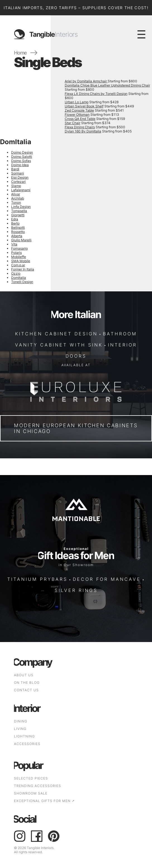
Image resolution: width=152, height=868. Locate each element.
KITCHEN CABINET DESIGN (56, 334)
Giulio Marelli (21, 240)
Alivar (16, 194)
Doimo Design (22, 152)
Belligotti (18, 228)
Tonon (16, 202)
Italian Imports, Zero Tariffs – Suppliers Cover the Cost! (76, 8)
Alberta (17, 236)
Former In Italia (23, 269)
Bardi (15, 169)
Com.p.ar (18, 265)
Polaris (16, 253)
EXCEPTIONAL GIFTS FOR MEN (44, 801)
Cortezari (18, 182)
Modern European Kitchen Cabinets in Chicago (76, 428)
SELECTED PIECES (31, 778)
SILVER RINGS (76, 590)
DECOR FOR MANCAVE (107, 579)
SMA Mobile (21, 261)
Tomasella (19, 211)
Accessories (27, 744)
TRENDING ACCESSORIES (38, 786)
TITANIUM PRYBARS (37, 579)
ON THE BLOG (27, 683)
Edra (15, 219)
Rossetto (18, 232)
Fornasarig (19, 248)
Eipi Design (20, 177)
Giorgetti (18, 215)
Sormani (18, 173)
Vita (14, 244)
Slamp (16, 186)
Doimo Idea (20, 165)
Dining (21, 721)
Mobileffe (19, 257)
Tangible (53, 34)
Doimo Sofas (21, 161)
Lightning (24, 736)
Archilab (18, 198)
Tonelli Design (22, 282)
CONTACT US (26, 690)
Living (20, 729)
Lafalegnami (21, 190)
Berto (15, 223)
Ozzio (16, 273)
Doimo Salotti (22, 157)
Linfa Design (21, 207)
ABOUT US (24, 675)
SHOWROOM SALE (31, 793)
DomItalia (19, 278)
